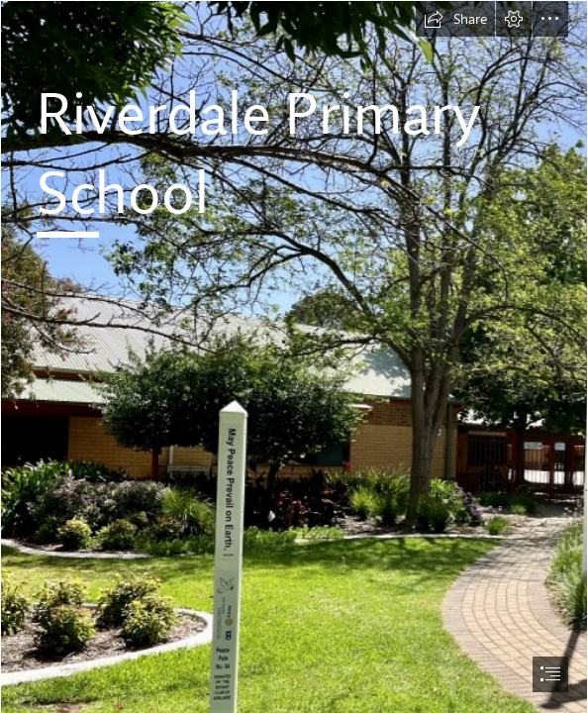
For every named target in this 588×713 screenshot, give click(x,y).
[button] (455, 19)
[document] (294, 356)
